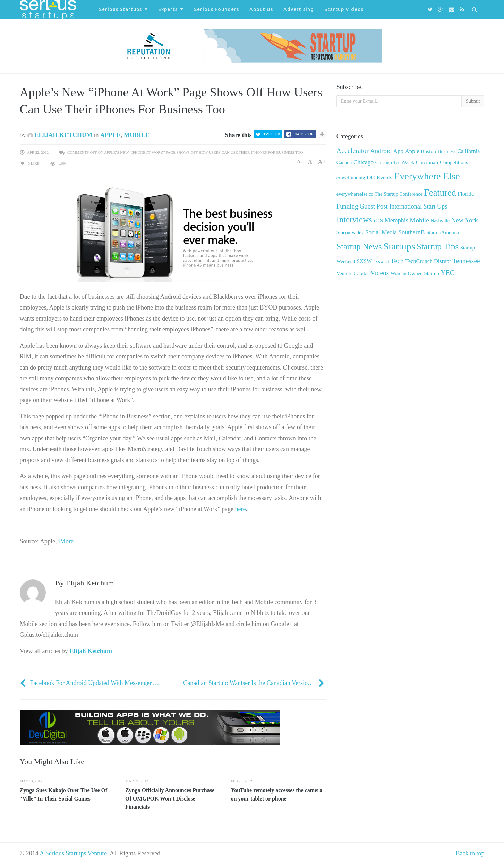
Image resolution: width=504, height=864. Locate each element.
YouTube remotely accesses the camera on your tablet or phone (276, 794)
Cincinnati (427, 162)
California (468, 151)
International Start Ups (418, 206)
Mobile (137, 135)
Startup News (359, 247)
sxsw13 (381, 261)
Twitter (272, 134)
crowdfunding (351, 178)
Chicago (364, 162)
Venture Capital (353, 273)
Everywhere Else (427, 176)
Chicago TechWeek (395, 162)
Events (385, 177)
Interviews (354, 219)
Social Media (381, 232)
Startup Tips (438, 247)
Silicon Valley (350, 233)
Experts (168, 9)
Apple (110, 135)
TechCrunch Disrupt (428, 261)
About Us (261, 9)
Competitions (454, 162)
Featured (440, 193)
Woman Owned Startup (415, 273)
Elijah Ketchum (60, 135)
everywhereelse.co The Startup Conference (379, 194)
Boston (428, 151)
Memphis (396, 220)
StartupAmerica (443, 232)
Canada (344, 162)
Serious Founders (216, 9)
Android (381, 151)
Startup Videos (344, 9)
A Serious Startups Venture (73, 853)
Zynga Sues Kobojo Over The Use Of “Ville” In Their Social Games (64, 794)
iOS (378, 221)
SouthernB (411, 232)
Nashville (440, 221)
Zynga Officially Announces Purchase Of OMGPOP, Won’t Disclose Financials (170, 799)
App (399, 151)
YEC (447, 273)
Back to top (470, 853)
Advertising (299, 9)
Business (446, 151)
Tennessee (466, 261)
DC (371, 177)
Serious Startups (120, 9)
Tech (397, 261)
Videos (380, 273)
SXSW (365, 261)
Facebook (304, 134)
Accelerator (353, 151)
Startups (399, 246)
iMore (66, 541)
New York (465, 220)
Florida (466, 194)
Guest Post (374, 206)
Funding (347, 206)
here (241, 509)
